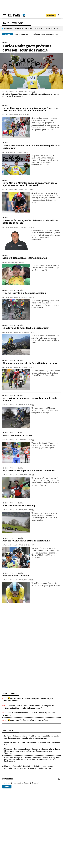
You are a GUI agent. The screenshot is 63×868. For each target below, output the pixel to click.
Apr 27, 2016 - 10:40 (27, 405)
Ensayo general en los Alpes (17, 436)
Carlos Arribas (8, 92)
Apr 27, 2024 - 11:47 (21, 115)
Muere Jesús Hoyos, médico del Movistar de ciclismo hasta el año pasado (30, 222)
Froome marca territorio (16, 576)
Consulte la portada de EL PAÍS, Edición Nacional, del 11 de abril (37, 34)
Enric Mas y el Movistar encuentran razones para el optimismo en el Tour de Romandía (30, 184)
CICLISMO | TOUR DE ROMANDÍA (13, 433)
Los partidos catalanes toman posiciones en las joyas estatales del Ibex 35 (28, 700)
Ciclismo (5, 42)
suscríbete (51, 15)
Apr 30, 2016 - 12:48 (27, 297)
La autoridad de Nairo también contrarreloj (26, 328)
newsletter (8, 779)
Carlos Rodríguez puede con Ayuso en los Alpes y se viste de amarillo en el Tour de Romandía (30, 109)
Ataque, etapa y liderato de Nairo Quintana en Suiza (30, 363)
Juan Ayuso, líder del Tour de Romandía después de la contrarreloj (31, 147)
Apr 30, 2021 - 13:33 (27, 227)
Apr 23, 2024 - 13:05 (27, 190)
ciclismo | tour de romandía (13, 290)
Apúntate (7, 787)
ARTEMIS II (28, 28)
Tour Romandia (13, 23)
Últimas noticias (10, 694)
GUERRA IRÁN (19, 28)
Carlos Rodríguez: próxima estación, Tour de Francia (27, 48)
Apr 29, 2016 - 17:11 (26, 332)
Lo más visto (8, 731)
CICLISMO (5, 255)
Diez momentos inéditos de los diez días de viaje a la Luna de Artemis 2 (30, 714)
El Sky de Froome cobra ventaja (19, 506)
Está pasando (8, 28)
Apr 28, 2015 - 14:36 (27, 510)
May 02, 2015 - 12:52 (27, 440)
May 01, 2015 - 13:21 (27, 475)
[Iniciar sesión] (59, 15)
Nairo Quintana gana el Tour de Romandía (25, 258)
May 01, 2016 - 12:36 (17, 262)
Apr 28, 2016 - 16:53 (27, 367)
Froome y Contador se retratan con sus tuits (26, 541)
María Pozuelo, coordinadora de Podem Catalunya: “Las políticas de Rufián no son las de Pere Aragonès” (28, 707)
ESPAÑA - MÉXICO (53, 28)
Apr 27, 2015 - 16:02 (27, 545)
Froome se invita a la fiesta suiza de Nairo (24, 293)
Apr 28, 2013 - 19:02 (27, 580)
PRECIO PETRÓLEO (40, 28)
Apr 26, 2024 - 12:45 (22, 152)
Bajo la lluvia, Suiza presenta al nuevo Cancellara (29, 471)
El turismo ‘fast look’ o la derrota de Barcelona (28, 720)
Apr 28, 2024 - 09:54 (27, 92)
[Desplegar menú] (4, 15)
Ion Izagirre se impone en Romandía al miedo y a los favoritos (30, 399)
